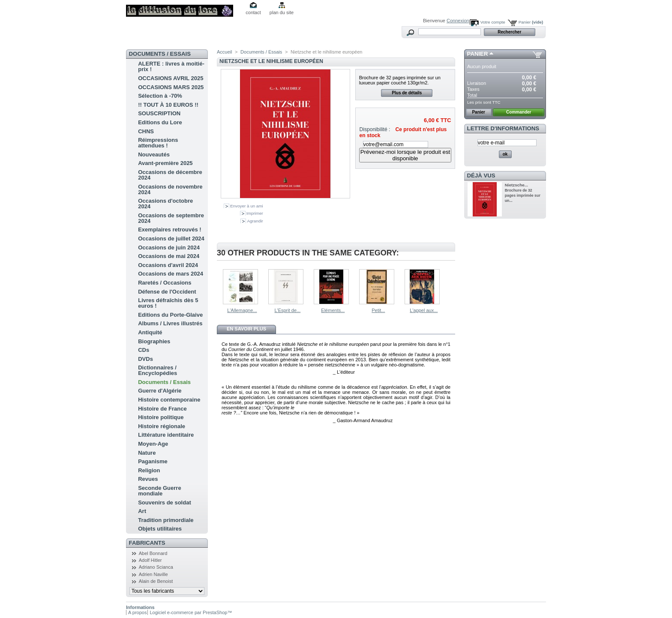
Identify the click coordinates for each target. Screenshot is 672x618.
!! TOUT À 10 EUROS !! (168, 105)
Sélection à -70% (160, 96)
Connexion (458, 21)
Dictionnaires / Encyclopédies (157, 370)
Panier (531, 22)
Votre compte (493, 22)
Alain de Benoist (156, 581)
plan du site (282, 12)
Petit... (378, 310)
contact (253, 12)
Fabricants (147, 543)
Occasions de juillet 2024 (171, 238)
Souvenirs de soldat (165, 502)
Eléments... (333, 310)
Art (142, 511)
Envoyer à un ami (247, 206)
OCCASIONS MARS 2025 (171, 87)
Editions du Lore (160, 122)
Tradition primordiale (166, 520)
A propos (137, 612)
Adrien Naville (153, 574)
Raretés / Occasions (165, 283)
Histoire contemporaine (169, 400)
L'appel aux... (424, 310)
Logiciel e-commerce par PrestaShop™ (191, 612)
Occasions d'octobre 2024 (165, 204)
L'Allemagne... (242, 310)
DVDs (145, 359)
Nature (147, 453)
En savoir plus (246, 329)
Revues (148, 479)
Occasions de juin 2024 (169, 247)
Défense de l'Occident (167, 292)
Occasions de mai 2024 (169, 256)
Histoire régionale (162, 426)
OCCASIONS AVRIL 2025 (171, 78)
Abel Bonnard (153, 553)
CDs (144, 350)
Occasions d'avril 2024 (168, 265)
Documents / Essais (164, 382)
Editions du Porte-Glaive (170, 315)
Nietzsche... (516, 185)
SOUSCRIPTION (159, 113)
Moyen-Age (153, 444)
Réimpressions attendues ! (158, 143)
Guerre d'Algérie (160, 391)
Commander (519, 112)
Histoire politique (161, 417)
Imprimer (255, 213)
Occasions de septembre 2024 (171, 218)
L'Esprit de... (287, 310)
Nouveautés (154, 154)
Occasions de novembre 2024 (170, 189)
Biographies (154, 341)
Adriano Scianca (156, 567)
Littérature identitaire (166, 435)
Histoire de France (162, 409)
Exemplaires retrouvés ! (169, 229)
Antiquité (150, 332)
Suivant (451, 286)
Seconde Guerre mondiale (159, 491)
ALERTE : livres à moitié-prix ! (171, 66)
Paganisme (153, 461)
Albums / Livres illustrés (170, 323)
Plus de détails (407, 93)
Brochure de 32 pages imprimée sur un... (523, 195)
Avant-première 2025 (165, 163)
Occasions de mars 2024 (171, 274)
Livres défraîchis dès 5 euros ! (168, 303)
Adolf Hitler (150, 560)
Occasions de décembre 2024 (170, 175)
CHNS (146, 131)
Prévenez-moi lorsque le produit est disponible (405, 155)
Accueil (224, 52)
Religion (149, 470)
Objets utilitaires (160, 529)
